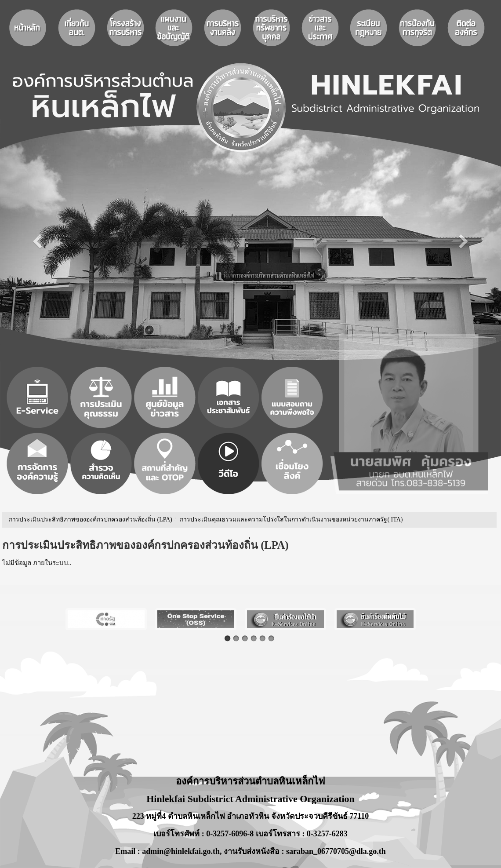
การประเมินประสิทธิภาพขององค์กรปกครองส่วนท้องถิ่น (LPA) (91, 520)
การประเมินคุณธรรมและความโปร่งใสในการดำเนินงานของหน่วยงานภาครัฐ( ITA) (291, 520)
